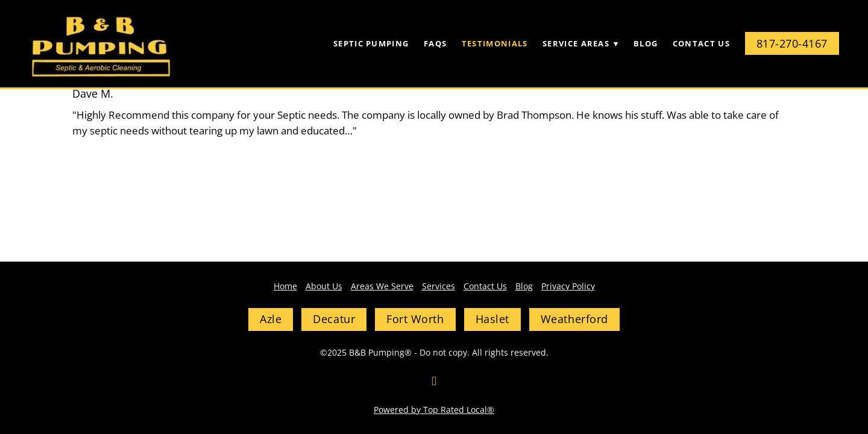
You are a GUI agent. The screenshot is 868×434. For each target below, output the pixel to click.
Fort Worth (415, 319)
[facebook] (434, 381)
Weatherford (574, 319)
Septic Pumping (371, 43)
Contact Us (701, 43)
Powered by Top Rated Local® (434, 410)
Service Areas (580, 43)
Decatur (334, 319)
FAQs (435, 43)
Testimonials (495, 43)
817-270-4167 (792, 43)
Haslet (492, 319)
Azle (271, 319)
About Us (324, 286)
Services (439, 286)
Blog (646, 43)
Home (285, 286)
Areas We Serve (382, 286)
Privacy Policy (568, 286)
